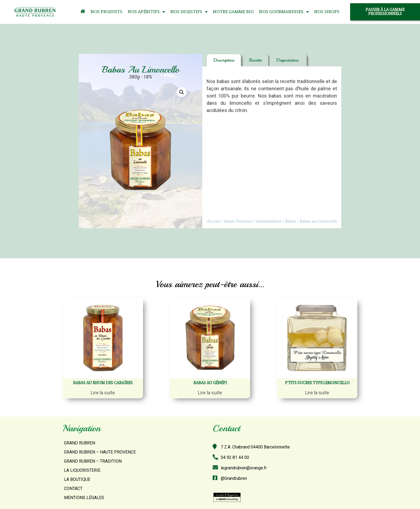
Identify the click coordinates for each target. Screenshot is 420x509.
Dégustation (288, 60)
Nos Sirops (327, 12)
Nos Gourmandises (284, 12)
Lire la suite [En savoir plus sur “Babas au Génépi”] (210, 393)
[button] (385, 12)
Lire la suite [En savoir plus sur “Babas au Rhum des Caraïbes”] (103, 393)
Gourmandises (269, 221)
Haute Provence (238, 221)
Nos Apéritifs (146, 12)
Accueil (214, 221)
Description (224, 60)
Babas (291, 221)
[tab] (224, 60)
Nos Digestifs (189, 12)
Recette (255, 60)
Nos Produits (106, 12)
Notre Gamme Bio (233, 12)
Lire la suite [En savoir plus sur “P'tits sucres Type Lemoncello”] (317, 393)
